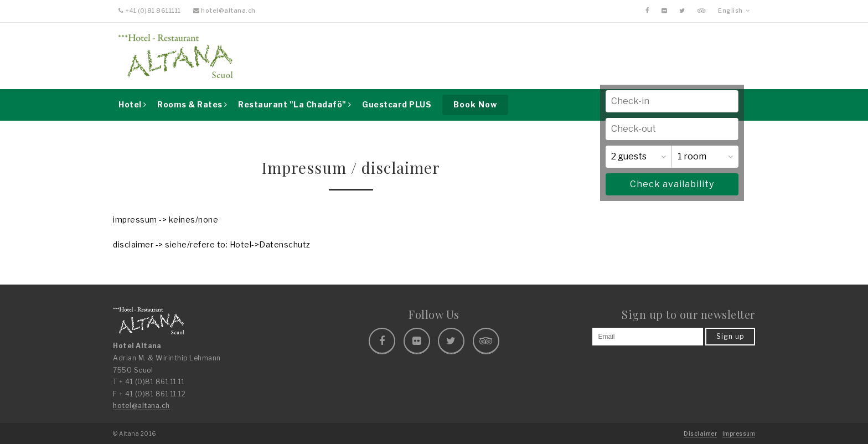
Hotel (133, 104)
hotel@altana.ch (224, 11)
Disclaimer (700, 433)
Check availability (672, 184)
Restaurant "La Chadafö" (295, 104)
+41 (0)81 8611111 (150, 11)
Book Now (475, 104)
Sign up (730, 336)
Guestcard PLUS (397, 104)
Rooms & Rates (192, 104)
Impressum (739, 433)
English (734, 11)
